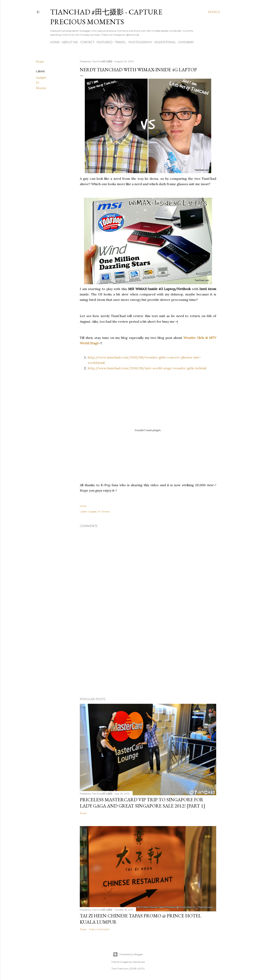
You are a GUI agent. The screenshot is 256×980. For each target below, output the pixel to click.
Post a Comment (99, 929)
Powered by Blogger (128, 954)
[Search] (214, 12)
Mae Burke (139, 962)
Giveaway (186, 42)
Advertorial (165, 42)
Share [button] (40, 62)
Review (41, 88)
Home (55, 42)
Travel (120, 42)
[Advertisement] (148, 659)
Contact (87, 42)
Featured (104, 42)
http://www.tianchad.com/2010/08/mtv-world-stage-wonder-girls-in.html (147, 368)
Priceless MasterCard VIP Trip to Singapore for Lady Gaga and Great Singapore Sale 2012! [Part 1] (142, 803)
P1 (37, 83)
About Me (70, 42)
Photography (140, 42)
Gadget (41, 78)
